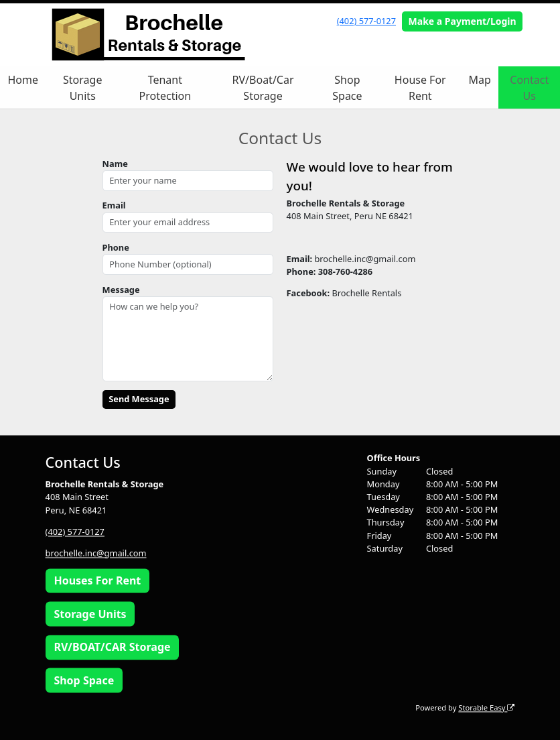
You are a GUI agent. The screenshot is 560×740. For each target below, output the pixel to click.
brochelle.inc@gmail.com (96, 553)
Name (115, 164)
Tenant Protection (165, 88)
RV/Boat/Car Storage (263, 88)
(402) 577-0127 (366, 21)
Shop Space (347, 88)
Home (23, 80)
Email (114, 205)
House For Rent (420, 88)
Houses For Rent (97, 581)
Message (121, 290)
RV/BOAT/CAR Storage (112, 647)
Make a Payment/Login (463, 21)
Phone (116, 247)
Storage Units (82, 88)
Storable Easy (486, 707)
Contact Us (529, 88)
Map (480, 80)
